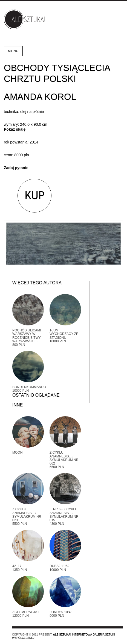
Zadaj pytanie (16, 168)
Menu (13, 51)
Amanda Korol (40, 97)
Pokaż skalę (15, 129)
